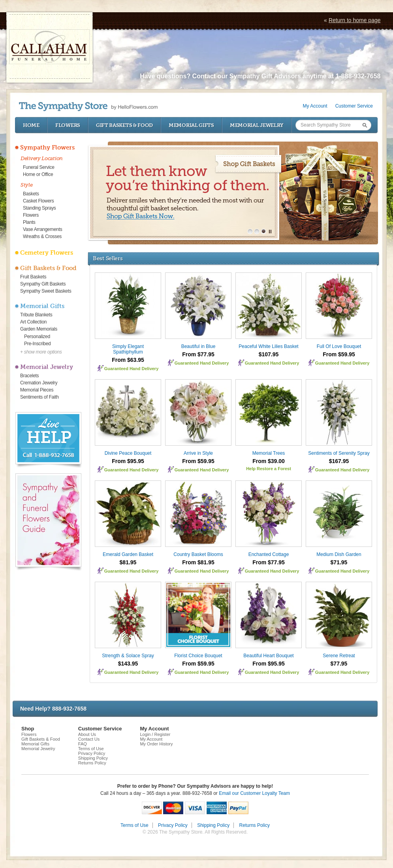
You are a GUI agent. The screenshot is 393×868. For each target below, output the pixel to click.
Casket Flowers (39, 201)
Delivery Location (42, 158)
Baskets (31, 194)
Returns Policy (92, 763)
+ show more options (41, 352)
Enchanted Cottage (269, 554)
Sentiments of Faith (39, 397)
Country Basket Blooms (198, 554)
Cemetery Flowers (47, 253)
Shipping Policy (93, 758)
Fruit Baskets (33, 277)
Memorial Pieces (37, 390)
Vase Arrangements (42, 229)
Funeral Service (39, 167)
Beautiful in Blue (198, 346)
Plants (29, 222)
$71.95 (339, 562)
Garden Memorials (39, 329)
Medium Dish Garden (339, 554)
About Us (87, 734)
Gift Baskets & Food (124, 125)
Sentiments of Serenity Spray (339, 453)
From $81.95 (198, 562)
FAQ (83, 744)
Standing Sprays (39, 208)
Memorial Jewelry (257, 125)
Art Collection (33, 322)
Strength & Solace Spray (128, 656)
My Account (315, 106)
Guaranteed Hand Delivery (132, 369)
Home (31, 125)
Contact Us (89, 739)
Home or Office (38, 174)
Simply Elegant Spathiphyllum (128, 349)
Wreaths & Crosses (42, 236)
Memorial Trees (269, 453)
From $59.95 (339, 354)
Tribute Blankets (36, 315)
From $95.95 (128, 461)
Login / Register (155, 734)
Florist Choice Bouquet (198, 656)
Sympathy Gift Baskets (43, 284)
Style (27, 185)
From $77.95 (198, 354)
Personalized (37, 337)
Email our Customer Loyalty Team (254, 793)
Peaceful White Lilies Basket (268, 346)
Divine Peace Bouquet (128, 453)
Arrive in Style (198, 453)
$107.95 (269, 354)
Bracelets (29, 376)
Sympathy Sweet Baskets (46, 291)
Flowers (68, 125)
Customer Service (354, 106)
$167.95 (339, 461)
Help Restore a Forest (269, 469)
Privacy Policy (92, 753)
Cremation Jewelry (39, 383)
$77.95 (339, 664)
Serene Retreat (339, 656)
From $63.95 (128, 360)
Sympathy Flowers (47, 148)
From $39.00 (269, 461)
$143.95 (128, 664)
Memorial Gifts (191, 125)
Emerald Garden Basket (128, 554)
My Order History (156, 744)
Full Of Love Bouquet (339, 346)
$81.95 (128, 562)
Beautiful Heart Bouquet (268, 656)
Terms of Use (91, 749)
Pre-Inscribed (37, 344)
